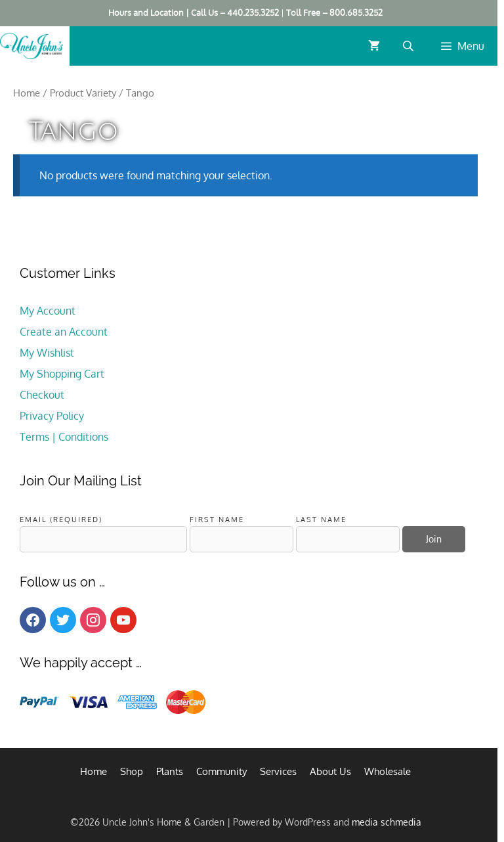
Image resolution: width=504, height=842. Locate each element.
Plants (170, 771)
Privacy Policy (52, 416)
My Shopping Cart (62, 374)
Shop (132, 771)
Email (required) (61, 519)
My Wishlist (47, 353)
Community (221, 771)
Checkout (42, 395)
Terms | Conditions (64, 437)
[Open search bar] (409, 46)
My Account (48, 311)
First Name (217, 519)
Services (278, 771)
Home (27, 93)
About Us (330, 771)
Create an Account (64, 332)
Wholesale (388, 771)
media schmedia (387, 822)
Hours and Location (146, 12)
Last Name (321, 519)
